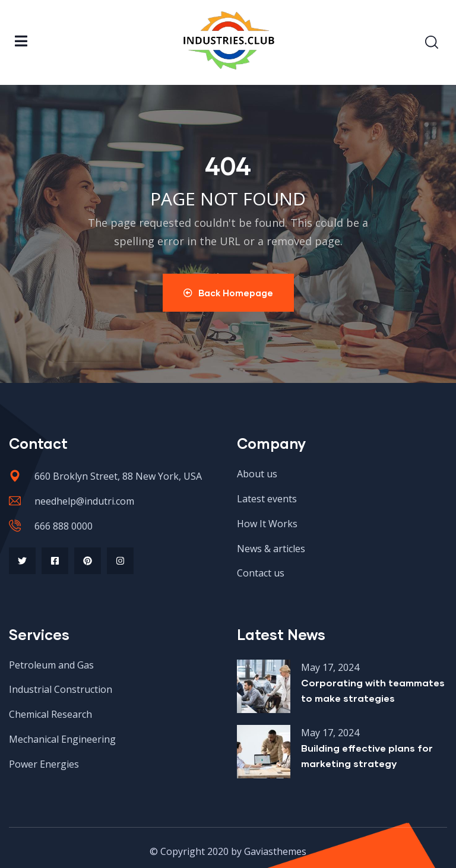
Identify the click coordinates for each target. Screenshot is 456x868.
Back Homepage (228, 293)
